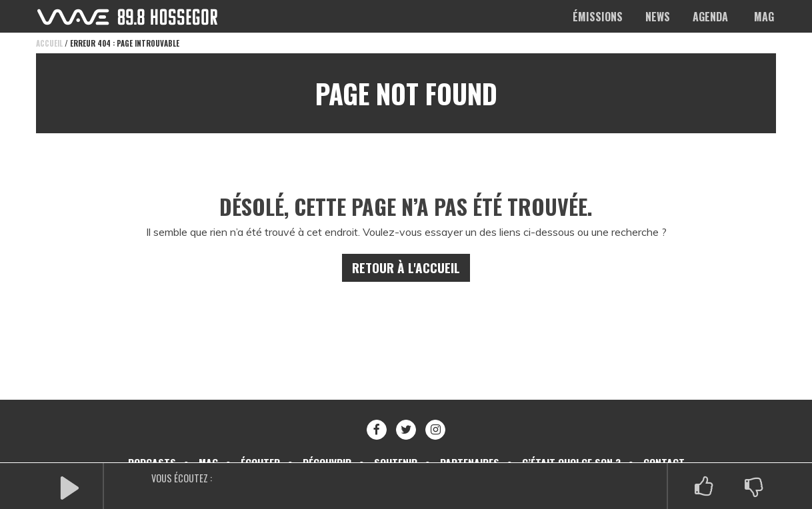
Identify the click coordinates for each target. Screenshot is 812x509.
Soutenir (395, 447)
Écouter (255, 447)
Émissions (598, 17)
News (658, 17)
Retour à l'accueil (406, 252)
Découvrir (324, 447)
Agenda (710, 17)
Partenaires (472, 447)
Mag (764, 17)
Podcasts (145, 447)
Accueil (49, 43)
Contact (671, 447)
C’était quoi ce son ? (577, 447)
